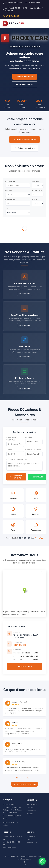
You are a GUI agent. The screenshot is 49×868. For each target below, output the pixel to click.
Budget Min (37, 190)
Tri (7, 208)
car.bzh (29, 840)
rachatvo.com (32, 843)
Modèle (29, 437)
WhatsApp (37, 477)
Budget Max (11, 200)
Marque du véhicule (11, 439)
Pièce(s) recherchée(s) (17, 459)
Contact (30, 814)
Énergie (9, 190)
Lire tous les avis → (24, 778)
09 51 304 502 (11, 16)
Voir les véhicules (25, 77)
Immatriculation (33, 450)
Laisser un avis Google (24, 784)
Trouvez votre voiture (24, 139)
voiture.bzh (31, 836)
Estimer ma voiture (24, 148)
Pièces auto (31, 811)
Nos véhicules (32, 804)
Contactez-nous (24, 666)
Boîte (34, 200)
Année (9, 450)
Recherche (10, 181)
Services (30, 808)
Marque (35, 181)
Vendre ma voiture (25, 85)
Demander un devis (16, 477)
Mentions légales (25, 859)
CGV (25, 864)
